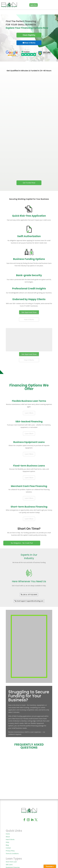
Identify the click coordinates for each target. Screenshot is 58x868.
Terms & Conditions (12, 854)
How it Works (30, 43)
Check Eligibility (29, 35)
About (8, 837)
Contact (8, 848)
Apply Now (33, 5)
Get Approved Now (29, 312)
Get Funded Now (29, 183)
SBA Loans (9, 865)
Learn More (29, 413)
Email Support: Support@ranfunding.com (30, 601)
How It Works (29, 319)
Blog (7, 845)
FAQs (7, 842)
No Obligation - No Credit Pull (22, 543)
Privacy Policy (10, 851)
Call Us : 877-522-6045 (30, 595)
